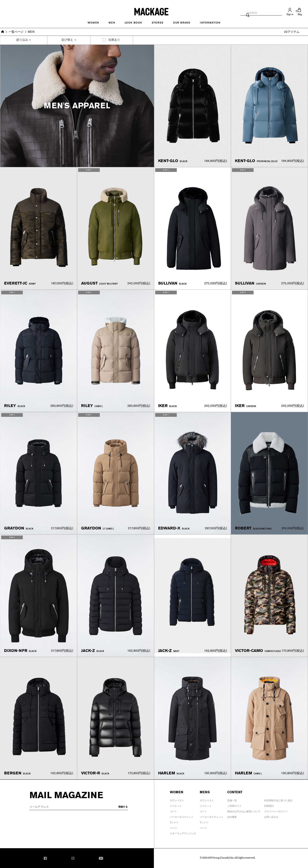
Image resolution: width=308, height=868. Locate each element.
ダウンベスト (177, 800)
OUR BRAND (182, 23)
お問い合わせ (271, 816)
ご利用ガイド (234, 805)
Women (93, 23)
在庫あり (114, 40)
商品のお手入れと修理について (244, 811)
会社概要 (232, 816)
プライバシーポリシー (276, 811)
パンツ (173, 827)
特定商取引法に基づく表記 (278, 800)
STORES (158, 23)
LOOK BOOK (133, 23)
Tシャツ (174, 822)
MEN (112, 23)
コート (173, 811)
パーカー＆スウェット (182, 816)
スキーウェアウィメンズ (183, 833)
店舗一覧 (232, 800)
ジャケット (176, 805)
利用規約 (269, 805)
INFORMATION (210, 23)
